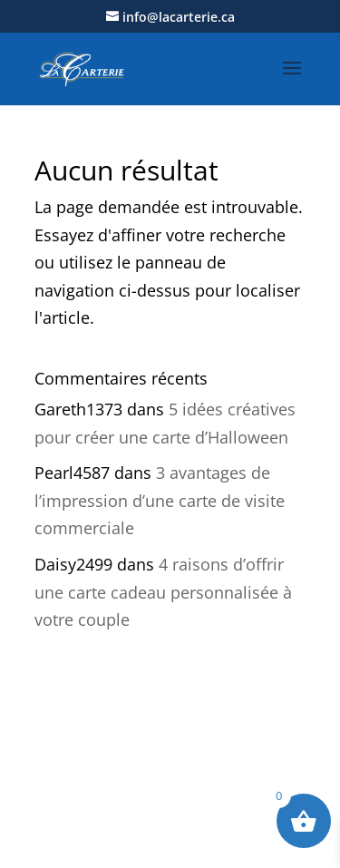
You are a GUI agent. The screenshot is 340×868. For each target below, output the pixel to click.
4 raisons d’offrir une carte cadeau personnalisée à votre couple (163, 592)
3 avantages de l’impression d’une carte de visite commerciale (160, 500)
